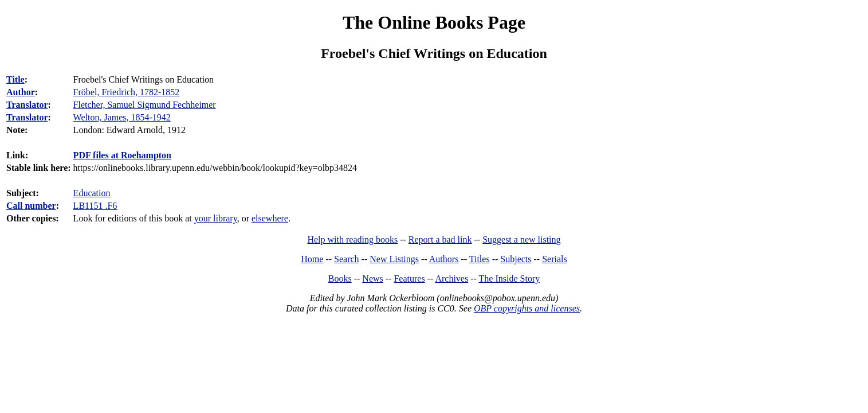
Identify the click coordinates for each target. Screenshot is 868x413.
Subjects (516, 259)
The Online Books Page (434, 22)
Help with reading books (352, 239)
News (372, 278)
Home (312, 259)
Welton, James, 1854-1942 (122, 117)
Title (15, 79)
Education (92, 193)
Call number (31, 206)
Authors (444, 259)
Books (340, 278)
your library (216, 218)
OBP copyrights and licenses (527, 308)
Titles (480, 259)
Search (347, 259)
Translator (27, 105)
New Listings (394, 259)
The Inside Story (510, 278)
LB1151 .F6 (95, 206)
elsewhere (270, 218)
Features (409, 278)
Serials (555, 259)
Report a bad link (440, 239)
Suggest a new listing (521, 239)
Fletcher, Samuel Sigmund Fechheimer (145, 105)
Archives (451, 278)
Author (21, 92)
